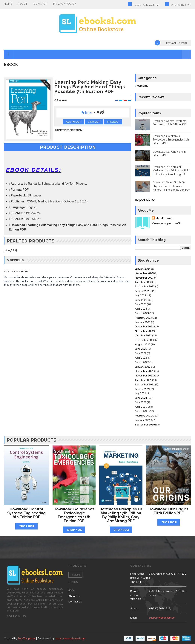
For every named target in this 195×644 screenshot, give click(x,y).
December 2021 (144, 371)
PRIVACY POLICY (65, 4)
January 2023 (143, 322)
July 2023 (141, 295)
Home (8, 4)
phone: (135, 608)
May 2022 (141, 353)
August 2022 (143, 344)
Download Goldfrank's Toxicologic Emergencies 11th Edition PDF (171, 140)
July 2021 (141, 393)
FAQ (71, 590)
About (23, 4)
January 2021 (143, 420)
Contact (40, 4)
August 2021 (143, 389)
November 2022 (144, 331)
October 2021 (143, 380)
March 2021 (142, 411)
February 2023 (143, 318)
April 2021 (141, 407)
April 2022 (141, 358)
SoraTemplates (27, 638)
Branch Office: (134, 593)
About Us (74, 596)
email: (134, 618)
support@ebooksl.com (144, 4)
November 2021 (144, 375)
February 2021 (143, 415)
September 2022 (145, 340)
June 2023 (141, 300)
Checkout (113, 122)
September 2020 (145, 424)
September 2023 (145, 286)
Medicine (142, 86)
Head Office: (138, 574)
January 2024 (143, 269)
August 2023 (143, 291)
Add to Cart (74, 122)
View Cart (94, 122)
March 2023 (142, 313)
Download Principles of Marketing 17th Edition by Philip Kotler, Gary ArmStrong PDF (171, 171)
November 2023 (144, 278)
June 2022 (141, 349)
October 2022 (143, 335)
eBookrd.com (164, 218)
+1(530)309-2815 (178, 4)
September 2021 (145, 384)
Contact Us (75, 601)
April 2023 (141, 309)
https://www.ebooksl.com (70, 638)
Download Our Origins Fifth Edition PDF (169, 511)
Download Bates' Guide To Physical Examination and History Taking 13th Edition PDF (171, 186)
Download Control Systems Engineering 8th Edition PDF (26, 513)
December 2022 (144, 326)
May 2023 (141, 304)
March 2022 (142, 362)
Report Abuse (145, 200)
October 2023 (143, 282)
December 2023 (144, 273)
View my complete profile (167, 223)
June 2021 (141, 398)
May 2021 (141, 402)
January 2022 (143, 367)
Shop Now (27, 526)
